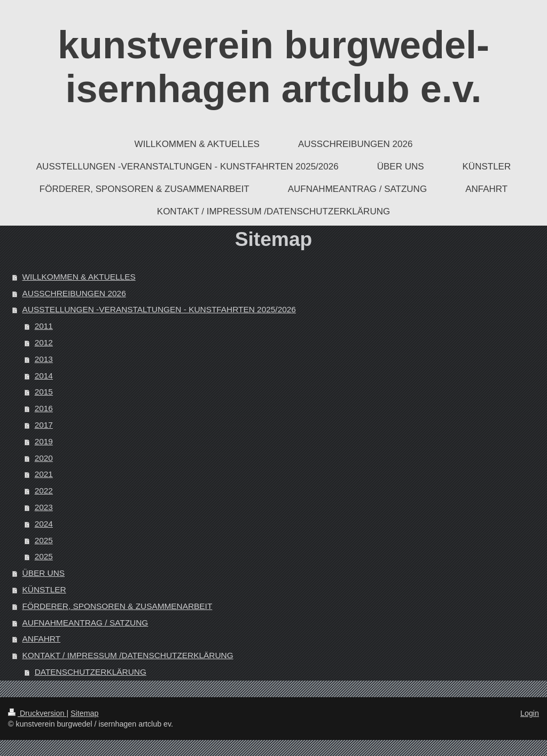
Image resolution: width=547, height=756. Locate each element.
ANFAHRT (42, 639)
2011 (44, 326)
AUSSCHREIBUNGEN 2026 (74, 293)
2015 (44, 392)
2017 (44, 425)
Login (530, 713)
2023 (44, 507)
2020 (44, 458)
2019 (44, 441)
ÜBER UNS (44, 573)
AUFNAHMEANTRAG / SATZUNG (85, 623)
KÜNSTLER (44, 589)
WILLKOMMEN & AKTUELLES (79, 277)
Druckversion (37, 713)
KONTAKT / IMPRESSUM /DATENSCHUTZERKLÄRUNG (128, 655)
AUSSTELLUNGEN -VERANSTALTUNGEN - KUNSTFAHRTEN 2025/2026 (159, 309)
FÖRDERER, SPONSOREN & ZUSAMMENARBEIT (118, 606)
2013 (44, 359)
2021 (44, 474)
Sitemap (84, 713)
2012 (44, 342)
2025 (44, 540)
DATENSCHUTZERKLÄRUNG (91, 672)
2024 (44, 524)
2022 (44, 491)
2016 (44, 408)
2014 (44, 376)
